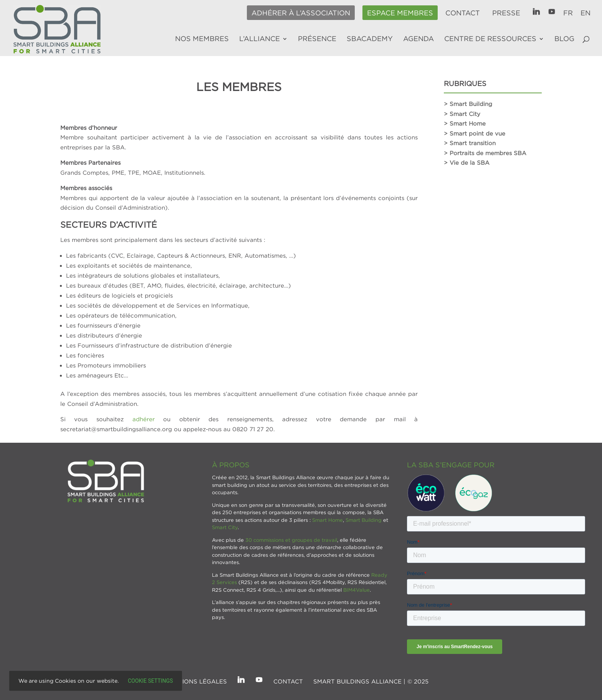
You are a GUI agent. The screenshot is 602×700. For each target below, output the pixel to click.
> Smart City (462, 114)
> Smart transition (470, 143)
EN (585, 13)
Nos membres (202, 39)
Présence (317, 39)
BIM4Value (356, 590)
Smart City (225, 527)
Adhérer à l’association (301, 13)
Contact (463, 13)
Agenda (418, 39)
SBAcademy (370, 39)
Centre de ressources (490, 39)
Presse (506, 13)
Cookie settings (150, 681)
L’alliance (260, 39)
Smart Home (327, 520)
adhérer (144, 419)
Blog (564, 39)
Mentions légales (196, 681)
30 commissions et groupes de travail (291, 540)
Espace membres (400, 13)
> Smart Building (468, 104)
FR (568, 13)
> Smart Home (465, 123)
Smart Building (364, 520)
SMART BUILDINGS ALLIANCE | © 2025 (371, 681)
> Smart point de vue (475, 133)
